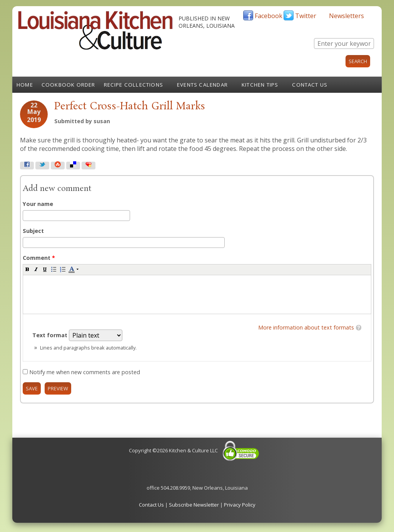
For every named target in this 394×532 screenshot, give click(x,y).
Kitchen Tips (260, 85)
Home (25, 85)
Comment (39, 258)
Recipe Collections (134, 85)
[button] (27, 269)
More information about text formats (306, 327)
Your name (38, 204)
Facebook (269, 16)
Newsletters (346, 16)
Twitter (306, 16)
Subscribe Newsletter (194, 505)
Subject (33, 231)
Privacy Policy (240, 505)
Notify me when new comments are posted (85, 372)
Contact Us (310, 85)
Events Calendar (202, 85)
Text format (51, 335)
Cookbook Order (68, 85)
